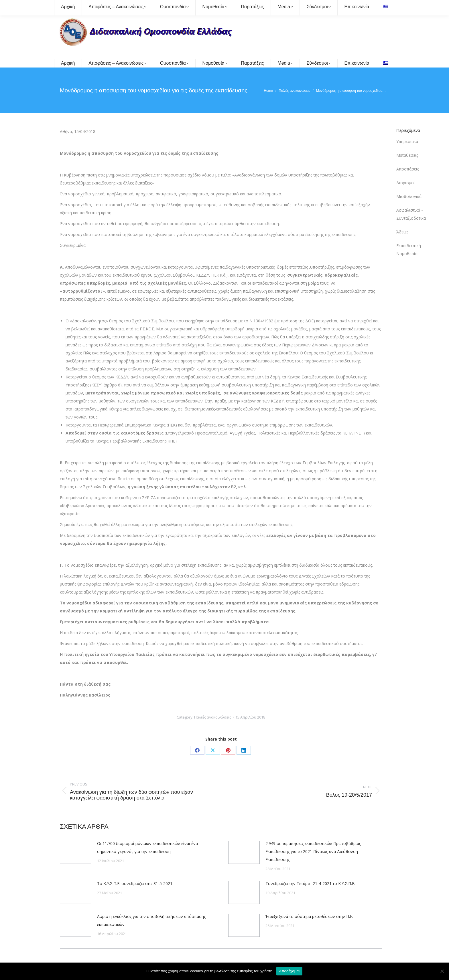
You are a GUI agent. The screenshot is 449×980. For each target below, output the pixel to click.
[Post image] (76, 852)
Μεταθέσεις (407, 155)
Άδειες (402, 232)
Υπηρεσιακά (407, 141)
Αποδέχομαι (290, 971)
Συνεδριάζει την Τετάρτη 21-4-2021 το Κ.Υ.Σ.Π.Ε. (310, 883)
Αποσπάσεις (408, 169)
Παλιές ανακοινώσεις (213, 717)
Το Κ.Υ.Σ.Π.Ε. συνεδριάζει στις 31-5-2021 (135, 883)
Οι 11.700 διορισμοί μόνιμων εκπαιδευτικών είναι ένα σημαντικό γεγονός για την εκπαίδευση (147, 847)
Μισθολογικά (409, 196)
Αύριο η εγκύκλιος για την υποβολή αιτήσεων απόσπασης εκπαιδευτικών (151, 920)
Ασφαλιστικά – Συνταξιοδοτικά (411, 214)
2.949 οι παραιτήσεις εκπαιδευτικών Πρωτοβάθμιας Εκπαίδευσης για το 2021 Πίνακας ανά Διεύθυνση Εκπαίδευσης (313, 851)
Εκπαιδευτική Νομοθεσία (409, 250)
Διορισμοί (406, 183)
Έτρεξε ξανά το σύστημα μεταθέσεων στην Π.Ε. (309, 916)
